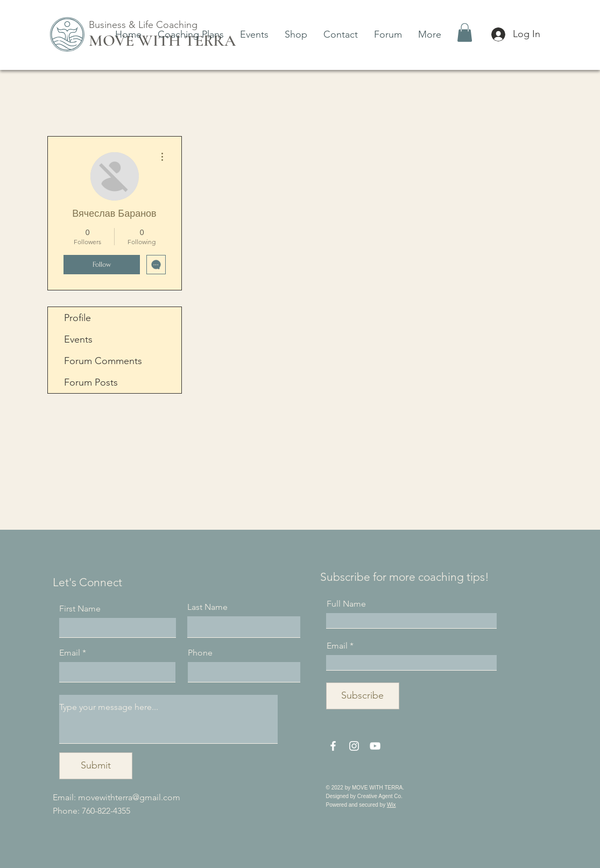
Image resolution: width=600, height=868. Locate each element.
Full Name (346, 604)
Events (78, 339)
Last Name (207, 607)
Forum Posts (91, 382)
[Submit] (96, 766)
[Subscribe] (363, 696)
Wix (391, 805)
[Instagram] (354, 746)
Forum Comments (103, 361)
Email (70, 653)
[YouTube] (375, 746)
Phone (200, 653)
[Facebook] (333, 746)
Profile (77, 318)
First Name (80, 609)
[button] (465, 33)
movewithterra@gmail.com (129, 797)
